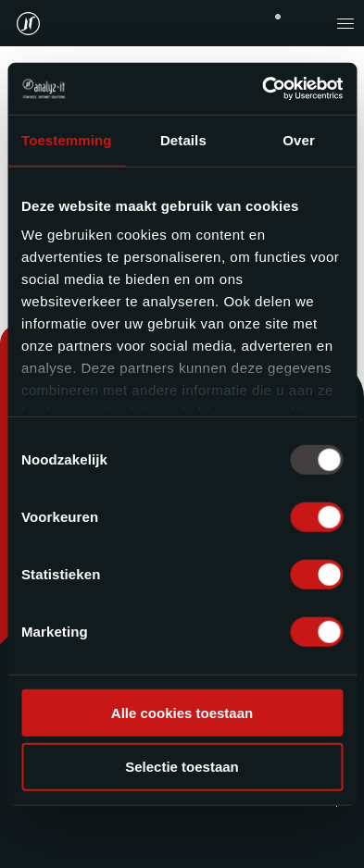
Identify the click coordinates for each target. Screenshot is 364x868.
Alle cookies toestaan (182, 712)
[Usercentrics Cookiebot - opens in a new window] (262, 89)
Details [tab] (183, 139)
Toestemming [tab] (67, 139)
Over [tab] (299, 139)
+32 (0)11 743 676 (278, 17)
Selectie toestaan (182, 767)
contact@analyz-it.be (308, 23)
